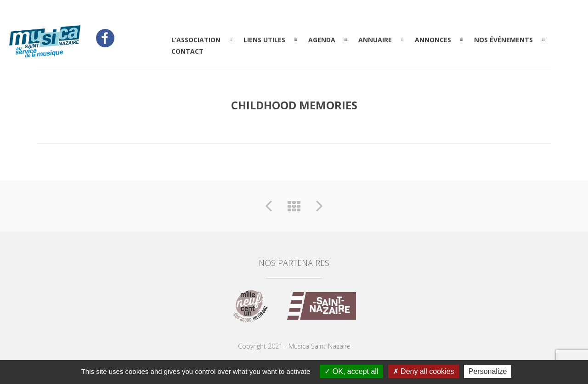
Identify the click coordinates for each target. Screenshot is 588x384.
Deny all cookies (424, 371)
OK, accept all (351, 371)
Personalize (488, 371)
